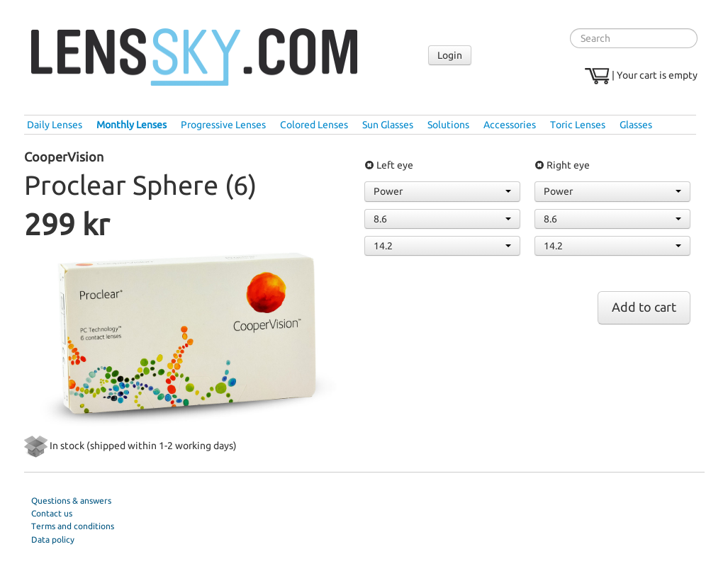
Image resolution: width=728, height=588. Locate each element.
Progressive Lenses (223, 125)
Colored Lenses (314, 125)
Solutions (448, 125)
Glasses (636, 125)
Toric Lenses (578, 125)
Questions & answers (71, 501)
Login (450, 55)
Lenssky (194, 57)
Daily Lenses (55, 125)
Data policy (53, 539)
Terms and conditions (73, 526)
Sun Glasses (388, 125)
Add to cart (644, 307)
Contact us (52, 513)
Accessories (510, 125)
